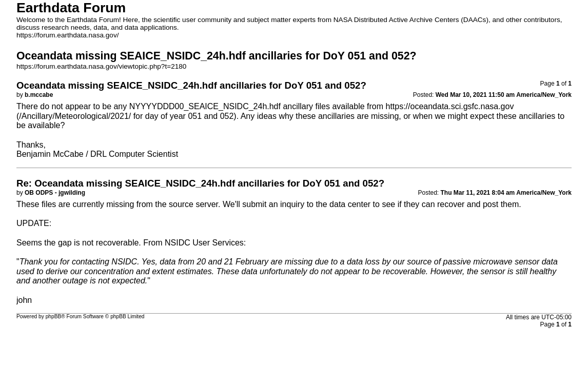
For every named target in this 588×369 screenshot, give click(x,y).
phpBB (54, 316)
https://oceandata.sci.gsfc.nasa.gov (449, 106)
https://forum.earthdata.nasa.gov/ (68, 35)
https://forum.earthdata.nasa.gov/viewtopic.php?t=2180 (101, 66)
